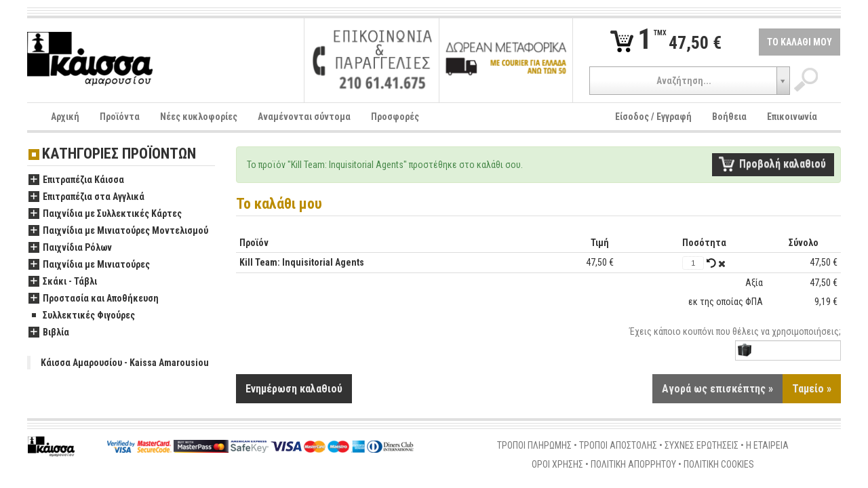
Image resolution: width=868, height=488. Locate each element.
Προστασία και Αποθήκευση (94, 299)
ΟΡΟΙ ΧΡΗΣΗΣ (557, 465)
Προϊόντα (120, 117)
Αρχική (65, 117)
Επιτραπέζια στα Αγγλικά (86, 197)
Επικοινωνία (792, 117)
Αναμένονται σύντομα (304, 117)
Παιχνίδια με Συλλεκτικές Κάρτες (105, 214)
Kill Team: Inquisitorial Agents (302, 262)
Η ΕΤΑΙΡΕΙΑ (767, 446)
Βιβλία (49, 333)
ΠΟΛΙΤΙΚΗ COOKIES (719, 465)
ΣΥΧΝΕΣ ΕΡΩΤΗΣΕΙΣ (702, 446)
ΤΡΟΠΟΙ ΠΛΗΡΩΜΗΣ (534, 446)
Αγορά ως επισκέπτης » (717, 389)
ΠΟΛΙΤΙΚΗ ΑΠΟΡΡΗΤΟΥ (633, 465)
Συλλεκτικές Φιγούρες (82, 316)
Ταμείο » (812, 389)
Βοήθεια (729, 117)
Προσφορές (395, 117)
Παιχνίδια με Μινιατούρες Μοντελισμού (118, 231)
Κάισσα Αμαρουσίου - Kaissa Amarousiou (125, 363)
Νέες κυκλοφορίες (199, 117)
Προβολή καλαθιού (783, 164)
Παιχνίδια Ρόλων (70, 248)
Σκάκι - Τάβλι (63, 282)
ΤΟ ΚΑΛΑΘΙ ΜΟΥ (800, 42)
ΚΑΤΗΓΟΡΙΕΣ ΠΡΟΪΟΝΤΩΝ (119, 154)
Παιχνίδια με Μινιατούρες (89, 265)
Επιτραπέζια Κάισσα (76, 180)
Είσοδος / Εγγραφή (653, 117)
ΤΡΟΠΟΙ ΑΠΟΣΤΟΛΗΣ (618, 446)
